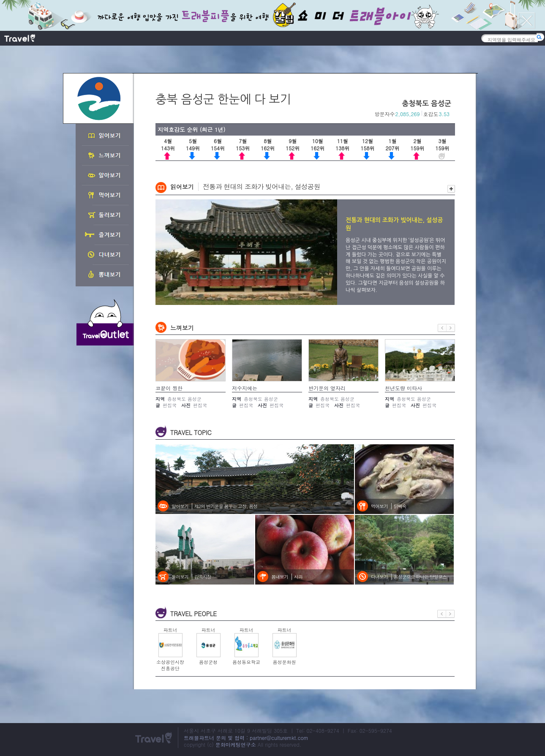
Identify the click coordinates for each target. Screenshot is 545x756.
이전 (442, 328)
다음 (451, 328)
